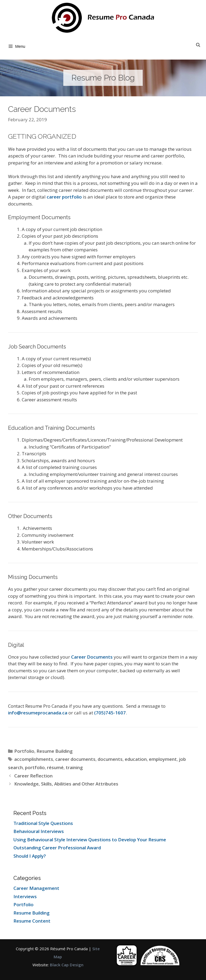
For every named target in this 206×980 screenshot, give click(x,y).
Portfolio (24, 751)
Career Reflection (33, 776)
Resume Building (55, 751)
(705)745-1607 (110, 713)
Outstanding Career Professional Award (57, 848)
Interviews (25, 896)
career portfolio (64, 197)
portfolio (35, 767)
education (136, 759)
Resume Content (32, 921)
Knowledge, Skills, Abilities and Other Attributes (66, 784)
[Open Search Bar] (198, 45)
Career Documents (92, 657)
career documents (75, 759)
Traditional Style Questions (43, 823)
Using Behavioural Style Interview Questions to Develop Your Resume (90, 840)
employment (163, 759)
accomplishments (34, 759)
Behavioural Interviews (39, 831)
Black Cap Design (67, 965)
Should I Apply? (30, 856)
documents (110, 759)
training (74, 767)
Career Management (36, 888)
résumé (55, 767)
